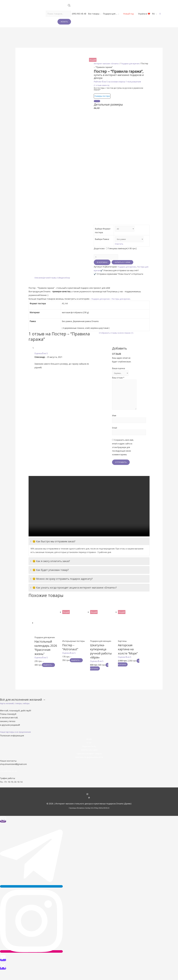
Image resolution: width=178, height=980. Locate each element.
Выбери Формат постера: (99, 232)
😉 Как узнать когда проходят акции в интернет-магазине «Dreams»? (74, 596)
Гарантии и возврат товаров (89, 762)
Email (114, 436)
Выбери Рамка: (102, 243)
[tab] (39, 283)
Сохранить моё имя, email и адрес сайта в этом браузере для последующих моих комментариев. (123, 456)
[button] (16, 712)
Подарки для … (110, 14)
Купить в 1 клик (123, 267)
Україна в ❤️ (144, 14)
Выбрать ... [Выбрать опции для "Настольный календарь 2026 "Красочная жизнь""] (50, 673)
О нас (89, 751)
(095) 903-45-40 (79, 14)
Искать (64, 22)
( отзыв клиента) (102, 85)
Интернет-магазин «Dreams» (108, 63)
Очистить (117, 248)
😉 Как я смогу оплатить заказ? (50, 570)
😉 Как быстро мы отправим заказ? (53, 550)
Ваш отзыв (118, 383)
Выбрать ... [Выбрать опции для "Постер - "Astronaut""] (78, 669)
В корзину (102, 267)
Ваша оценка (118, 373)
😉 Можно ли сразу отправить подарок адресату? (62, 587)
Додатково (99, 253)
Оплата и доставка (89, 758)
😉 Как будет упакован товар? (50, 579)
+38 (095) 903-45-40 (9, 780)
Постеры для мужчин (124, 303)
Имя (114, 423)
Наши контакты (89, 755)
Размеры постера (103, 96)
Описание (39, 282)
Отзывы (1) (56, 282)
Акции (89, 747)
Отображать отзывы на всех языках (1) (118, 338)
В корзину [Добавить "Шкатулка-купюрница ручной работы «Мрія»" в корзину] (100, 675)
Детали (47, 282)
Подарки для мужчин (128, 272)
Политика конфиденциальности (89, 766)
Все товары (94, 14)
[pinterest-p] (89, 806)
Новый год (128, 14)
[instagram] (89, 803)
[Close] (97, 101)
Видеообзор (67, 282)
